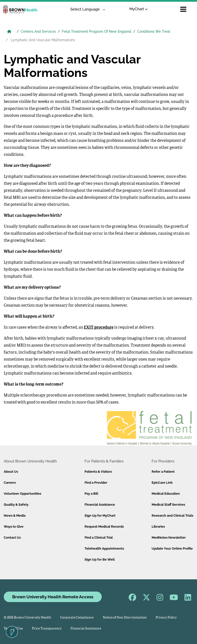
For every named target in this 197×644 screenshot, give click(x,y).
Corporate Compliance (77, 618)
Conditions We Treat (154, 31)
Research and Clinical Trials (172, 516)
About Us (11, 472)
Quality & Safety (16, 505)
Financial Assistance (100, 505)
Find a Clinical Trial (99, 537)
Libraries (158, 527)
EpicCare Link (162, 483)
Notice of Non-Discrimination (125, 618)
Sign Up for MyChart (100, 516)
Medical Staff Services (168, 505)
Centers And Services (38, 31)
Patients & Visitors (98, 472)
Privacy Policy (166, 618)
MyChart (139, 9)
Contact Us (12, 537)
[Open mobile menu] (183, 9)
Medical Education (166, 494)
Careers (10, 483)
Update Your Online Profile (172, 548)
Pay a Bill (91, 494)
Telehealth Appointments (104, 548)
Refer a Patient (163, 472)
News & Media (15, 516)
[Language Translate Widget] (86, 9)
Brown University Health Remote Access (53, 597)
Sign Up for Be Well (100, 559)
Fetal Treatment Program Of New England (97, 31)
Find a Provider (96, 483)
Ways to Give (14, 527)
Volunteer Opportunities (22, 494)
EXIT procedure (99, 328)
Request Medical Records (104, 527)
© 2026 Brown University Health (27, 618)
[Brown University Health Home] (9, 32)
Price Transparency (47, 629)
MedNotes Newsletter (169, 537)
